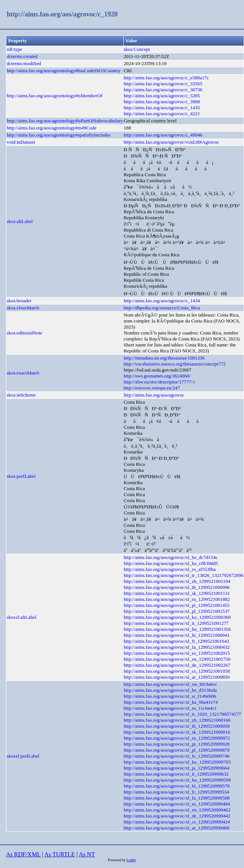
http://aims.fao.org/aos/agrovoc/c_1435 (162, 108)
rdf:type (14, 49)
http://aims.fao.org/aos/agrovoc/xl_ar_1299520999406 (177, 828)
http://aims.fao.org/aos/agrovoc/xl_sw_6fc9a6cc (170, 684)
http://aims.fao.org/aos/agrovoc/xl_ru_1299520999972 (177, 738)
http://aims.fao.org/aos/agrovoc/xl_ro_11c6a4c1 (170, 708)
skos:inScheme (21, 395)
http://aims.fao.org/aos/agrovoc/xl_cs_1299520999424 (177, 822)
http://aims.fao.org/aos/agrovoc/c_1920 (62, 14)
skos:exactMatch (23, 373)
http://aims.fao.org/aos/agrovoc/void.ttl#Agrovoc (171, 142)
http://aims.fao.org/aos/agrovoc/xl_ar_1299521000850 (177, 677)
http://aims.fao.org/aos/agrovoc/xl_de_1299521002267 (177, 665)
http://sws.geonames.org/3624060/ (157, 376)
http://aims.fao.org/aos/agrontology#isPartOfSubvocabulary (65, 121)
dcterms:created (22, 56)
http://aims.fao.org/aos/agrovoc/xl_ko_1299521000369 (177, 617)
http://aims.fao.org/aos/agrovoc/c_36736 (163, 90)
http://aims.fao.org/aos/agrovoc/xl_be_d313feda (170, 690)
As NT (87, 854)
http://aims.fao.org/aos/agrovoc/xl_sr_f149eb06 (170, 696)
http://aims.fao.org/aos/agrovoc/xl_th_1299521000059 (177, 726)
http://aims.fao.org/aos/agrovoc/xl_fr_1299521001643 (176, 641)
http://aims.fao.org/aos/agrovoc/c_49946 (163, 135)
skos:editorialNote (24, 333)
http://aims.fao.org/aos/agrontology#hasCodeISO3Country (64, 71)
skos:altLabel (20, 221)
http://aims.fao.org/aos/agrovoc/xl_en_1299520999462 (177, 810)
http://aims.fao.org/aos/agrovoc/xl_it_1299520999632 (176, 774)
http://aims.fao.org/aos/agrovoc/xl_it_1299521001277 (176, 623)
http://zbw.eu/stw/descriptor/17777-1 (160, 382)
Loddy (131, 860)
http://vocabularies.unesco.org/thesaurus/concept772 (175, 364)
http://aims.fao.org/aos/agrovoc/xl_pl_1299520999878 (177, 750)
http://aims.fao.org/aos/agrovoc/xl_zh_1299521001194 (177, 581)
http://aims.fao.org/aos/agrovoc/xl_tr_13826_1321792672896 (183, 575)
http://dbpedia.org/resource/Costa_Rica (162, 308)
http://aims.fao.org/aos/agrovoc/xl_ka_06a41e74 (171, 702)
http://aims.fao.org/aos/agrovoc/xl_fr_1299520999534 (176, 792)
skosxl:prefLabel (23, 756)
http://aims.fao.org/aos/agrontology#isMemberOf (55, 96)
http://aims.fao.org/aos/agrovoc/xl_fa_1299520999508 (177, 798)
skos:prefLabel (21, 476)
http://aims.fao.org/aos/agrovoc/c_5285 (162, 96)
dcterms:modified (24, 63)
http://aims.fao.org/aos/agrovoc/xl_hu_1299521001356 (177, 629)
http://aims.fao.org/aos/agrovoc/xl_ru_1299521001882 (177, 599)
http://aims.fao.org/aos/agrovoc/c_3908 (162, 102)
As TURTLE (60, 854)
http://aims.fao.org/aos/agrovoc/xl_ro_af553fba (170, 569)
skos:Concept (137, 49)
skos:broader (19, 301)
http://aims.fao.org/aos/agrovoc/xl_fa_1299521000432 (177, 647)
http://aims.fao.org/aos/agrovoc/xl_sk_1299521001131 (177, 593)
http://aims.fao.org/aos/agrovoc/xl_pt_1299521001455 (177, 605)
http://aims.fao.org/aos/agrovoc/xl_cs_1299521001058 (177, 671)
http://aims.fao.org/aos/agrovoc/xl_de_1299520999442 (177, 816)
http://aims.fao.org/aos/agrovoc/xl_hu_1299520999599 (177, 780)
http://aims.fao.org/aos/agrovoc (154, 395)
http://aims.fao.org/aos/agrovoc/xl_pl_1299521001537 (177, 611)
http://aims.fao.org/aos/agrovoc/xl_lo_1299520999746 (177, 756)
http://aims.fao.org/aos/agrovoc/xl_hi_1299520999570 (177, 786)
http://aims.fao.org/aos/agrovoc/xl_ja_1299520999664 (177, 768)
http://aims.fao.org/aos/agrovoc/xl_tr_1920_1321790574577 (182, 714)
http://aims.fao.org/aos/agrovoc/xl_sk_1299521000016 (177, 732)
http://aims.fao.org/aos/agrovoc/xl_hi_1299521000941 (177, 635)
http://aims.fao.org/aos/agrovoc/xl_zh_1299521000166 (177, 720)
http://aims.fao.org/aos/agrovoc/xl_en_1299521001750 (177, 659)
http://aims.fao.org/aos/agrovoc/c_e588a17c (166, 78)
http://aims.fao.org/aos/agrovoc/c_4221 (162, 114)
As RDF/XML (23, 854)
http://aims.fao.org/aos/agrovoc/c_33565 (163, 84)
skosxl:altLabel (21, 617)
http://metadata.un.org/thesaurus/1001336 (164, 358)
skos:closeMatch (23, 308)
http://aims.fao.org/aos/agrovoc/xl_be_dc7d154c (171, 557)
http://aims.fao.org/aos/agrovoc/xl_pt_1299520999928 (177, 744)
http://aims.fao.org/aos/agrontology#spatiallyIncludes (59, 135)
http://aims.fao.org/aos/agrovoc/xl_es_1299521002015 (177, 653)
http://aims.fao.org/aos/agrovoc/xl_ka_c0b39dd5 (171, 563)
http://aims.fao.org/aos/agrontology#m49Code (52, 128)
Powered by (117, 860)
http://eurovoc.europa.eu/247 (152, 388)
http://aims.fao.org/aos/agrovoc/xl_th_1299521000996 (177, 587)
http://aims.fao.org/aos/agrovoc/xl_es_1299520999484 (177, 804)
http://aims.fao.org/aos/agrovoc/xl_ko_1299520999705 (177, 762)
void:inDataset (21, 142)
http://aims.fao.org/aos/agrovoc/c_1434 (162, 301)
